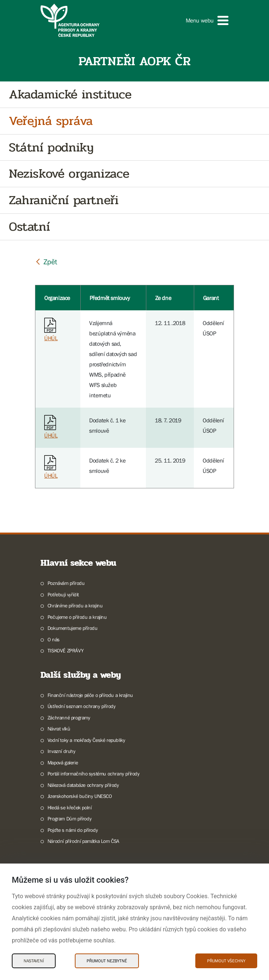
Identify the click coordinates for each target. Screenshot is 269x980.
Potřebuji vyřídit (63, 594)
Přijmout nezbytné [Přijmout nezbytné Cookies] (107, 961)
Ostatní (29, 227)
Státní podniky (51, 148)
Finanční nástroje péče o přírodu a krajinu (90, 695)
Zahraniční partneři (64, 200)
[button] (207, 20)
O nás (54, 639)
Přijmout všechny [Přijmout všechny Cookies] (226, 961)
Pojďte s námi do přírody (73, 830)
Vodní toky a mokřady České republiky (86, 740)
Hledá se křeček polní (70, 808)
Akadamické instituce (70, 95)
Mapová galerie (63, 763)
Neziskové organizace (69, 174)
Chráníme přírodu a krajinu (75, 606)
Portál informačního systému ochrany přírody (94, 774)
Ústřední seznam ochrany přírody (82, 706)
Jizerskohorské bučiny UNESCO (80, 796)
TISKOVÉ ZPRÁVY (65, 651)
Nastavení (34, 961)
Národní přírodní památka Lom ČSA (83, 841)
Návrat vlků (59, 729)
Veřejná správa (51, 121)
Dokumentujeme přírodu (73, 628)
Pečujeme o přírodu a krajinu (77, 617)
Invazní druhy (62, 751)
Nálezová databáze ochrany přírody (83, 785)
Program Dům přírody (69, 819)
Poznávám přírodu (66, 583)
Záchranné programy (69, 718)
